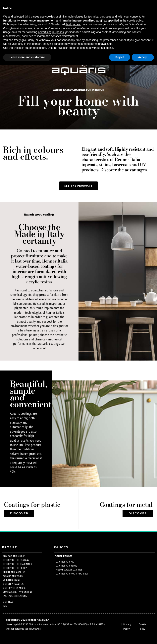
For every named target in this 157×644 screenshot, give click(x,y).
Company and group (14, 556)
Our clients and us (13, 584)
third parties (73, 24)
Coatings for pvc (65, 562)
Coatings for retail (66, 566)
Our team (8, 602)
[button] (78, 186)
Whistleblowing (12, 580)
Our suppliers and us (15, 588)
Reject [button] (120, 57)
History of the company (16, 560)
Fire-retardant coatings (69, 570)
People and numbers (14, 572)
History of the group (15, 568)
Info (5, 606)
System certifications (15, 596)
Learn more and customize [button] (27, 57)
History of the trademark (17, 564)
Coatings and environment (18, 592)
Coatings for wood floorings (72, 574)
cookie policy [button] (135, 21)
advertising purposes (51, 32)
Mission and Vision (13, 576)
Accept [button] (143, 57)
